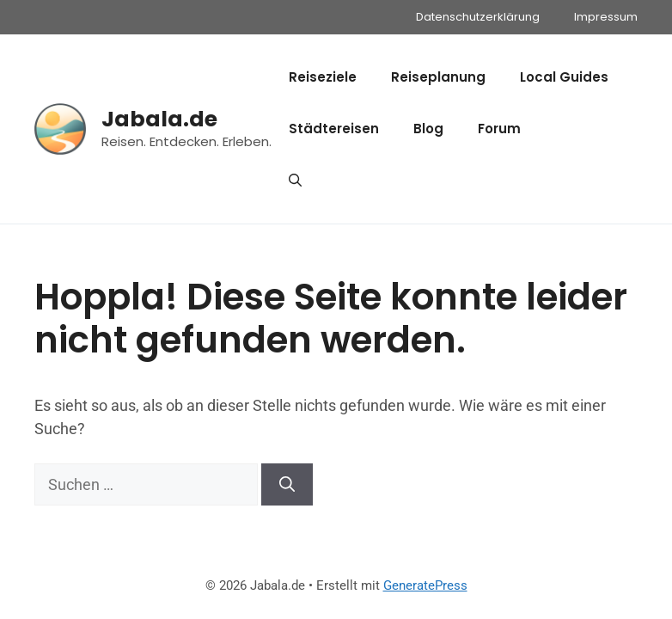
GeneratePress (425, 585)
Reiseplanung (438, 77)
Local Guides (564, 77)
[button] (295, 181)
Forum (499, 129)
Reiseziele (323, 77)
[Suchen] (287, 484)
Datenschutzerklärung (478, 17)
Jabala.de (159, 119)
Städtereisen (334, 129)
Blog (428, 129)
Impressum (606, 17)
